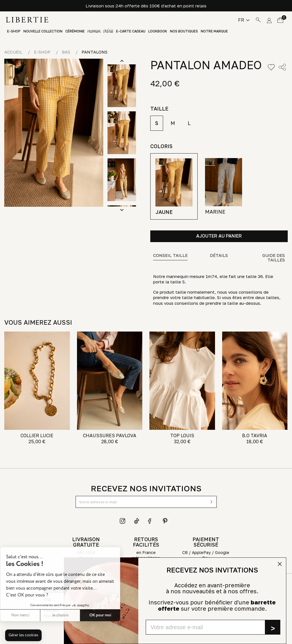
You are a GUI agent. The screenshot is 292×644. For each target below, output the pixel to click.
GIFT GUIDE (100, 31)
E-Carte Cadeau (131, 31)
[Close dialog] (280, 564)
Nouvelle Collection (43, 31)
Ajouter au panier (219, 236)
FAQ (47, 599)
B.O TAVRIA (255, 436)
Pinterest (165, 521)
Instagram (123, 521)
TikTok (137, 521)
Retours (51, 610)
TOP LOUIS (182, 436)
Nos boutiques (184, 31)
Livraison (52, 605)
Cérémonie (75, 31)
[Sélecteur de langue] (244, 20)
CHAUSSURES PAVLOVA (110, 436)
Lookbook (158, 31)
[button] (23, 635)
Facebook (151, 521)
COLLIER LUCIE (37, 436)
